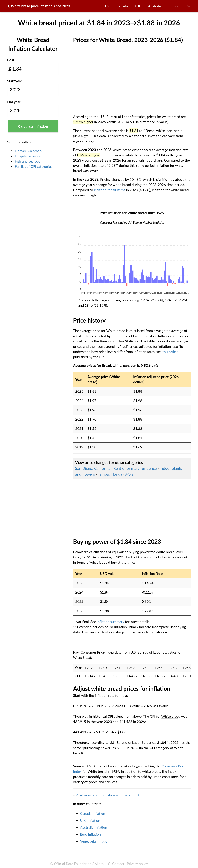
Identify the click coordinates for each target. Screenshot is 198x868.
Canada (122, 6)
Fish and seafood (28, 161)
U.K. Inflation (90, 820)
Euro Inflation (90, 834)
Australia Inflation (93, 827)
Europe (174, 6)
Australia (155, 6)
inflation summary (111, 622)
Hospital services (28, 156)
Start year (15, 81)
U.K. (138, 6)
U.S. (106, 6)
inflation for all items (110, 190)
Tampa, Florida (110, 474)
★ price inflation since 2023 (38, 6)
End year (14, 102)
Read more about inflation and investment (108, 795)
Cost (11, 60)
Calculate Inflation (33, 126)
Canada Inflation (93, 813)
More (190, 6)
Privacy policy (137, 864)
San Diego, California (93, 468)
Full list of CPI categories (34, 166)
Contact (118, 864)
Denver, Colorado (28, 151)
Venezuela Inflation (95, 841)
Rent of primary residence (135, 468)
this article (170, 352)
